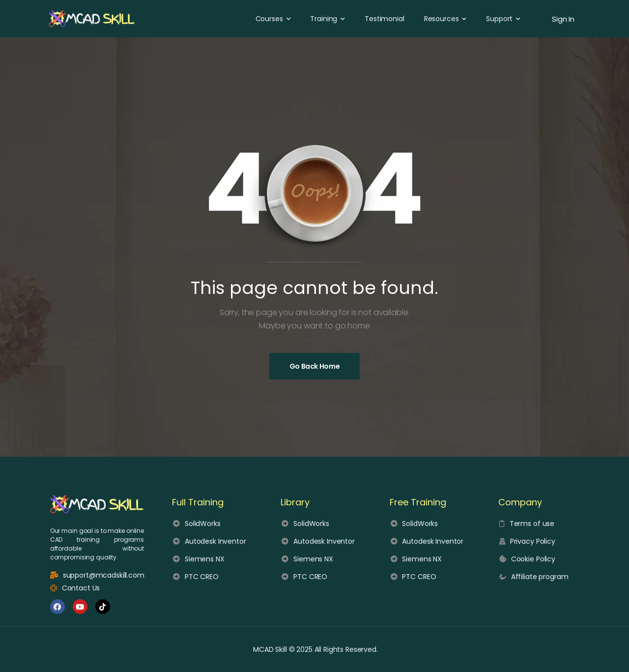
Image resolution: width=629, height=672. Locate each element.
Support (499, 19)
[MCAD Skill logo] (97, 504)
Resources (442, 19)
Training (324, 19)
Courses (269, 19)
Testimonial (384, 19)
